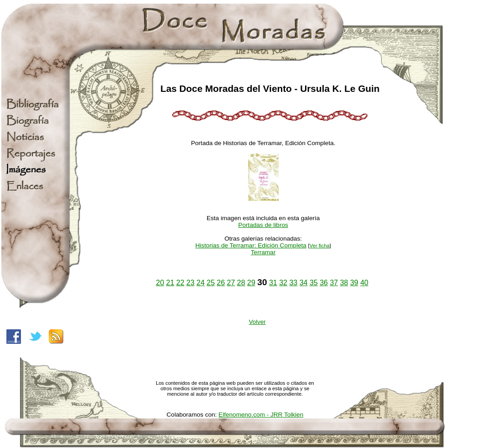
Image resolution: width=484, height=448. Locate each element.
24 (201, 283)
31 (273, 283)
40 (364, 283)
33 (293, 283)
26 (221, 283)
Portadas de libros (263, 225)
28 (241, 283)
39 (354, 283)
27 (231, 283)
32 (283, 283)
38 (344, 283)
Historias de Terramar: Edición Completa (251, 245)
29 (251, 283)
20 (160, 283)
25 (211, 283)
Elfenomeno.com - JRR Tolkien (261, 415)
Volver (257, 322)
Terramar (263, 252)
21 (170, 283)
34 (304, 283)
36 (324, 283)
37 (334, 283)
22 (180, 283)
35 (314, 283)
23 (190, 283)
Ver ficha (320, 246)
